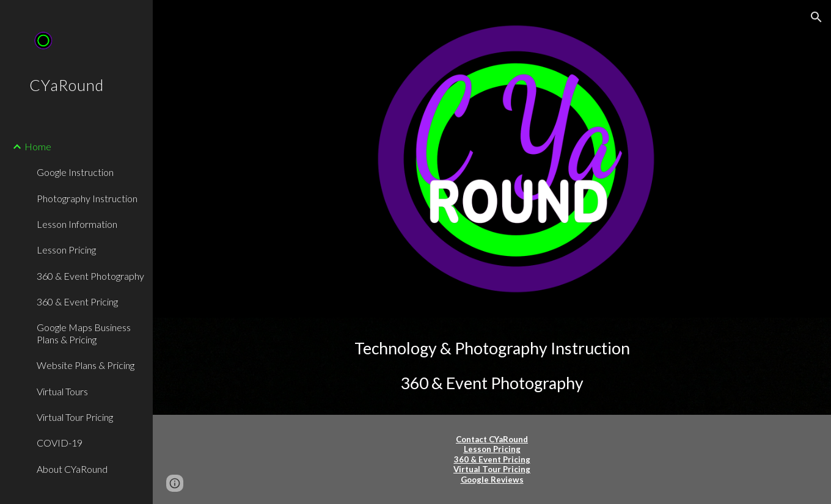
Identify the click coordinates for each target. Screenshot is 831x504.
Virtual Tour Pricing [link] (75, 417)
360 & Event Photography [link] (90, 276)
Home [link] (38, 146)
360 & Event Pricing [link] (77, 301)
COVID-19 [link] (60, 443)
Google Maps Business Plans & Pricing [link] (84, 333)
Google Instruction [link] (75, 172)
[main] (492, 366)
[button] (816, 17)
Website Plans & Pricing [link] (86, 365)
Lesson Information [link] (77, 224)
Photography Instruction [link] (87, 198)
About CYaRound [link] (72, 469)
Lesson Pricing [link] (66, 250)
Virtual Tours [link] (62, 391)
